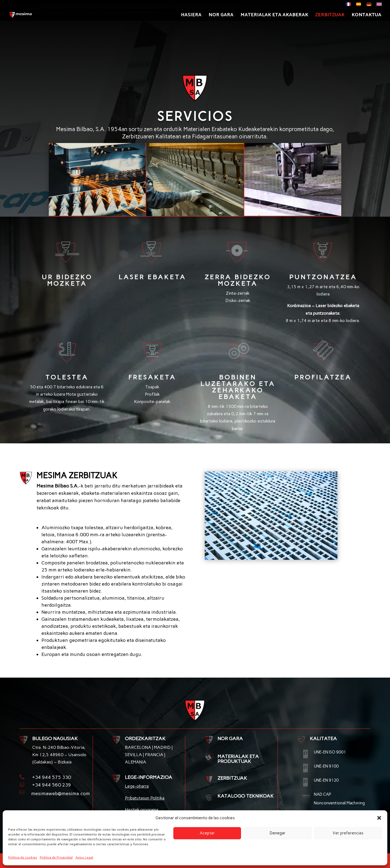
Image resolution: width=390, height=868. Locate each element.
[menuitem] (348, 6)
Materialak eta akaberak (274, 16)
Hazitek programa (142, 810)
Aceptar (207, 833)
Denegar (278, 833)
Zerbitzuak (330, 16)
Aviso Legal (84, 857)
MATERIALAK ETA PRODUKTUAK (238, 759)
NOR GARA (230, 739)
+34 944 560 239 (52, 785)
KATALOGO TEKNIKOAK (246, 796)
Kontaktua (366, 16)
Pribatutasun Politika (145, 798)
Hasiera (191, 16)
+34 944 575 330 (52, 777)
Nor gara (221, 16)
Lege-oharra (137, 786)
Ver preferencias (348, 833)
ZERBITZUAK (232, 778)
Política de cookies (23, 857)
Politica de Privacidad (56, 857)
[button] (379, 818)
